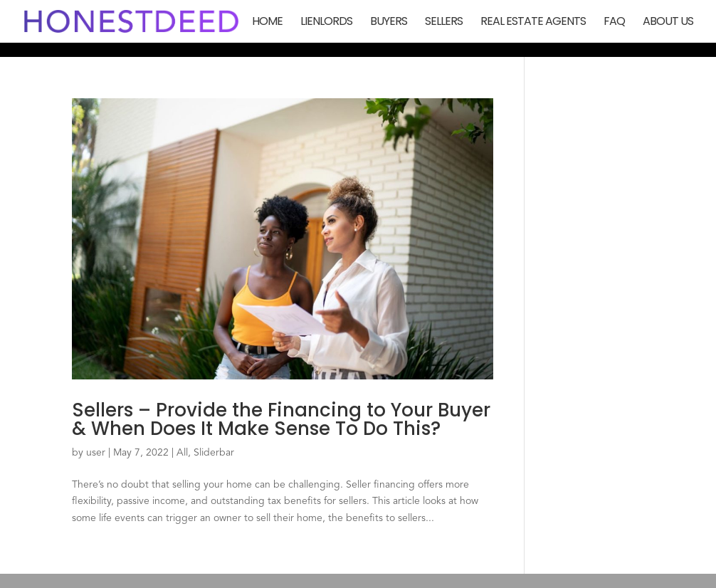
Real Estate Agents (533, 23)
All (182, 453)
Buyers (389, 23)
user (96, 453)
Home (267, 23)
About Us (668, 23)
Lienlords (326, 23)
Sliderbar (214, 453)
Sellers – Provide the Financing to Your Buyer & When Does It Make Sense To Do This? (281, 419)
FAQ (614, 23)
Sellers (444, 23)
